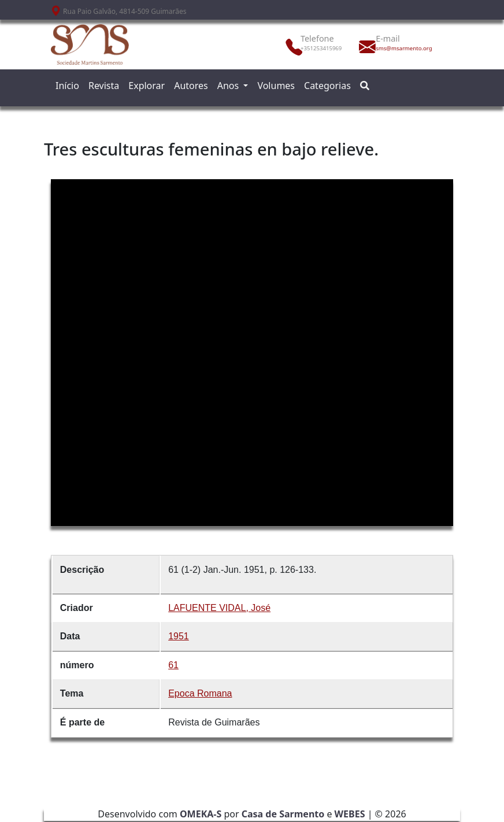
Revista (104, 86)
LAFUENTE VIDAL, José (219, 608)
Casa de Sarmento (283, 814)
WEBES (350, 814)
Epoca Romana (200, 693)
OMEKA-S (201, 814)
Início (67, 86)
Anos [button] (229, 86)
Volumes (276, 86)
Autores (191, 86)
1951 (179, 636)
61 (173, 665)
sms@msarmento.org (401, 48)
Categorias (327, 86)
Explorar (147, 86)
